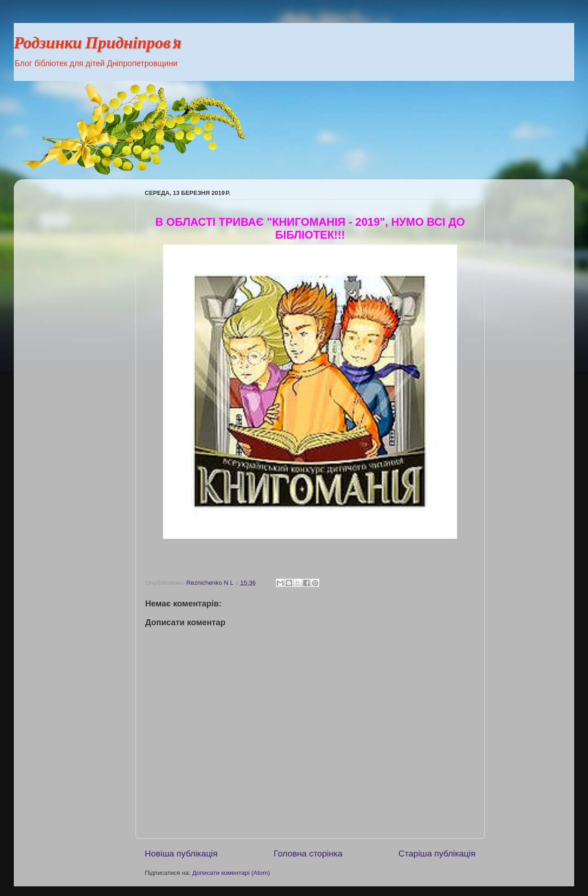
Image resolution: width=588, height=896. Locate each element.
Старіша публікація (437, 853)
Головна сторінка (308, 853)
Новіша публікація (181, 853)
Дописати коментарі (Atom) (231, 873)
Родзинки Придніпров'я (98, 44)
